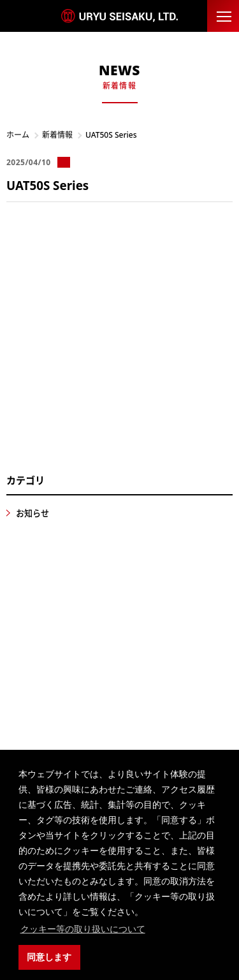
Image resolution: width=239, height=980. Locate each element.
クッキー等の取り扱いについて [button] (83, 929)
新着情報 (57, 135)
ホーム (18, 135)
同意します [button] (49, 957)
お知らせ (33, 513)
